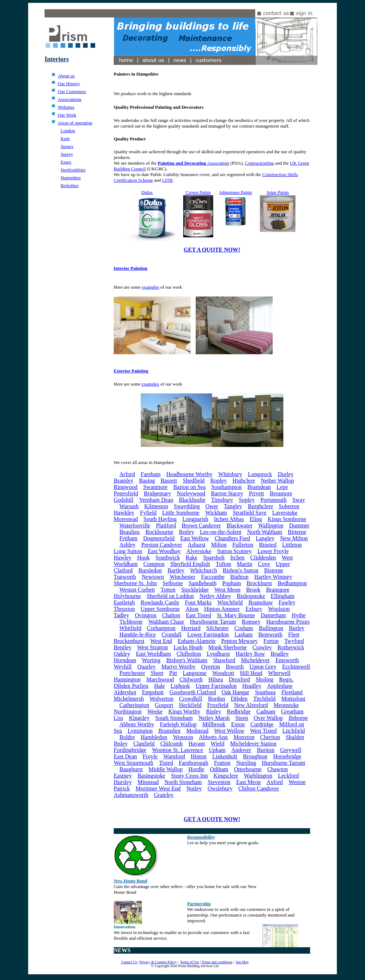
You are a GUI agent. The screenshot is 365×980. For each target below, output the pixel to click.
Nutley (194, 788)
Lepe (282, 487)
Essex (66, 162)
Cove (264, 564)
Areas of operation (75, 123)
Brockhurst (259, 583)
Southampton (227, 487)
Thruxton (124, 609)
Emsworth (287, 660)
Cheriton (270, 737)
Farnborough (194, 763)
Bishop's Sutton (241, 570)
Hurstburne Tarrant (283, 763)
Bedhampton (292, 583)
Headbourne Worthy (190, 474)
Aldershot (125, 692)
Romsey (251, 622)
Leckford (289, 776)
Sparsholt (214, 558)
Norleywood (191, 493)
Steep (242, 718)
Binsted (268, 545)
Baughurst (131, 769)
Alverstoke (199, 551)
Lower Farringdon (208, 635)
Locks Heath (188, 647)
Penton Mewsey (239, 641)
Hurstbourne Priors (288, 622)
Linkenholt (225, 756)
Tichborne (131, 622)
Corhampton (161, 628)
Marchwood (160, 679)
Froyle (150, 756)
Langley (265, 538)
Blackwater (239, 525)
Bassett (169, 481)
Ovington (145, 615)
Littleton (292, 545)
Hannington (127, 679)
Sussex (67, 146)
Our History (69, 84)
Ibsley (121, 744)
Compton (154, 564)
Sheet (157, 673)
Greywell (291, 750)
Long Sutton (128, 551)
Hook (144, 558)
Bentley (123, 647)
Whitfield (130, 628)
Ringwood (126, 487)
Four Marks (198, 602)
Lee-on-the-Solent (221, 532)
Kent (65, 138)
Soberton (289, 506)
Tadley (121, 615)
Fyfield (148, 513)
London (68, 131)
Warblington (258, 776)
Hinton (199, 756)
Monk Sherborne (227, 647)
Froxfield (218, 705)
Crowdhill (191, 699)
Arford (127, 474)
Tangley (233, 506)
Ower (212, 506)
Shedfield (194, 481)
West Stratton (153, 647)
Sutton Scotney (234, 551)
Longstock (260, 474)
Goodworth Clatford (192, 692)
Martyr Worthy (179, 667)
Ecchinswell (296, 667)
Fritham (128, 538)
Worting (151, 660)
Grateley (164, 795)
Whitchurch (204, 570)
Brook (253, 590)
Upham (217, 750)
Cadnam (266, 711)
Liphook (180, 686)
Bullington (271, 628)
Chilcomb (172, 744)
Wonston (183, 737)
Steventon (219, 782)
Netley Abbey (215, 596)
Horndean (125, 660)
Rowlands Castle (160, 602)
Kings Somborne (287, 519)
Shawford (224, 660)
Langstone (195, 673)
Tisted (166, 763)
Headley (252, 686)
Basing (147, 481)
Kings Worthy (184, 711)
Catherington (134, 705)
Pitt (173, 673)
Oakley (122, 654)
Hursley (123, 782)
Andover (241, 750)
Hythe (299, 615)
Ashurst (197, 545)
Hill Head (251, 673)
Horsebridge (287, 756)
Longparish (195, 519)
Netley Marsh (214, 718)
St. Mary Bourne (236, 615)
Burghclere (260, 506)
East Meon (249, 782)
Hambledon (154, 737)
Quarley (146, 667)
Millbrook (214, 724)
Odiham (219, 769)
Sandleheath (202, 583)
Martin (245, 564)
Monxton (244, 737)
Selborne (173, 583)
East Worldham (153, 654)
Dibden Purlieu (131, 686)
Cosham (244, 628)
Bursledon (150, 570)
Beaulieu (130, 532)
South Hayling (160, 519)
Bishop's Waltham (187, 660)
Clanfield (144, 744)
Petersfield (126, 493)
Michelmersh (129, 699)
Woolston (279, 609)
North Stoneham (183, 782)
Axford (274, 782)
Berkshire (70, 185)
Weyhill (123, 667)
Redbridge (239, 711)
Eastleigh (124, 602)
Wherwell (279, 673)
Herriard (191, 628)
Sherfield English (190, 564)
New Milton (294, 538)
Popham (231, 583)
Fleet (294, 635)
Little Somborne (181, 513)
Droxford (240, 679)
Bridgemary (157, 493)
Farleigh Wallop (178, 724)
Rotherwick (291, 647)
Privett (256, 493)
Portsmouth (273, 500)
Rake (192, 558)
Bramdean (259, 487)
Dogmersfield (159, 538)
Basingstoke (151, 776)
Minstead (148, 782)
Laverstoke (285, 513)
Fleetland (292, 692)
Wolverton (161, 699)
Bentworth (271, 635)
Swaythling (187, 506)
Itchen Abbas (229, 519)
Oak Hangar (236, 692)
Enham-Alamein (197, 641)
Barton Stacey (227, 493)
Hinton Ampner (222, 609)
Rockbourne (159, 532)
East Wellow (195, 538)
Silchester (218, 628)
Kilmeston (156, 506)
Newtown (153, 577)
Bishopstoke (251, 596)
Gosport (164, 705)
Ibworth (235, 667)
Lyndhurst (218, 654)
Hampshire (71, 178)
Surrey (67, 154)
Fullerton (243, 545)
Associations (70, 99)
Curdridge (262, 724)
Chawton (278, 769)
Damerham (273, 615)
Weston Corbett (137, 590)
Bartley (176, 570)
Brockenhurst (129, 641)
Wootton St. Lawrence (178, 750)
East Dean (125, 756)
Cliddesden (263, 558)
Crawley (262, 647)
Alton (192, 609)
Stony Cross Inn (189, 776)
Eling (256, 519)
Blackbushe (192, 500)
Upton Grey (263, 667)
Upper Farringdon (216, 686)
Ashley (127, 545)
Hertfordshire (73, 170)
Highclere (244, 481)
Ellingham (282, 596)
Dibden (239, 699)
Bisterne (274, 570)
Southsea (265, 692)
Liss (119, 718)
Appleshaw (280, 686)
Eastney (123, 776)
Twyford (294, 641)
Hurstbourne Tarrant (213, 622)
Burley (297, 628)
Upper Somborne (160, 609)
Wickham (216, 513)
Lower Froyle (273, 551)
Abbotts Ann (213, 737)
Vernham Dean (156, 500)
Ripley (214, 711)
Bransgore (278, 590)
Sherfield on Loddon (170, 596)
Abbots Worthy (137, 724)
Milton (219, 545)
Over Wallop (268, 718)
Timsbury (222, 500)
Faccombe (213, 577)
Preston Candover (161, 545)
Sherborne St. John (135, 583)
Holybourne (127, 596)
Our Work (67, 115)
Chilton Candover (259, 788)
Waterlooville (135, 525)
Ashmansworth (131, 795)
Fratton (222, 763)
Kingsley (139, 718)
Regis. (286, 679)
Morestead (126, 519)
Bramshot (169, 731)
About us (66, 76)
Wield (217, 744)
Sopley (247, 500)
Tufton (223, 564)
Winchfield (230, 602)
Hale (159, 686)
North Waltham (264, 532)
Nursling (246, 763)
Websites (66, 107)
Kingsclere (226, 776)
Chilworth (191, 679)
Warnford (174, 756)
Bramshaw (261, 602)
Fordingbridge (130, 750)
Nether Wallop (277, 481)
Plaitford (166, 525)
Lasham (244, 635)
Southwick (168, 558)
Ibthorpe (298, 718)
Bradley (280, 654)
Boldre (127, 737)
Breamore (281, 493)
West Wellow (229, 731)
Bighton (240, 577)
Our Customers (72, 91)
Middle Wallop (166, 769)
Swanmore (155, 487)
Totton (168, 590)
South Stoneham (174, 718)
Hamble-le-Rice (138, 635)
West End (161, 641)
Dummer (299, 525)
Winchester (182, 577)
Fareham (151, 474)
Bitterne (297, 532)
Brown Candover (201, 525)
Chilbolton (189, 654)
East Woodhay (164, 551)
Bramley (124, 481)
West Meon (227, 590)
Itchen (237, 558)
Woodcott (223, 673)
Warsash (129, 506)
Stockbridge (195, 590)
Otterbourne (248, 769)
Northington (128, 711)
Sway (299, 500)
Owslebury (220, 788)
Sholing (264, 679)
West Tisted (263, 731)
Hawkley (124, 513)
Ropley (219, 481)
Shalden (295, 737)
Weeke (155, 711)
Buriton (266, 750)
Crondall (171, 635)
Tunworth (125, 577)
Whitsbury (230, 474)
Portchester (132, 673)
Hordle (196, 769)
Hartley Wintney (273, 577)
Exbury (254, 609)
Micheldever (255, 660)
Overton (211, 667)
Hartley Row (250, 654)
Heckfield (190, 705)
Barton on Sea (189, 487)
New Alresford (251, 705)
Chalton (171, 615)
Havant (197, 744)
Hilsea (216, 679)
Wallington (271, 525)
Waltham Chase (166, 622)
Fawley (287, 602)
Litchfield (294, 731)
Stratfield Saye (250, 513)
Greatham (292, 711)
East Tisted (198, 615)
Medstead (197, 731)
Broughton (255, 756)
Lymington (140, 731)
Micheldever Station (253, 744)
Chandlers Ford (232, 538)
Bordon (216, 699)
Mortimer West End (158, 788)
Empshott (153, 692)
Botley (187, 532)
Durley (286, 474)
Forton (271, 641)
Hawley (123, 558)
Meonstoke (286, 705)
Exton (238, 724)
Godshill (124, 500)
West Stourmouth (133, 763)
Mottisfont (293, 699)
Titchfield (265, 699)
